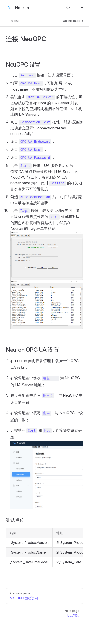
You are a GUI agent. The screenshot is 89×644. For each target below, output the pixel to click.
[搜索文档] (68, 7)
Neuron (17, 8)
